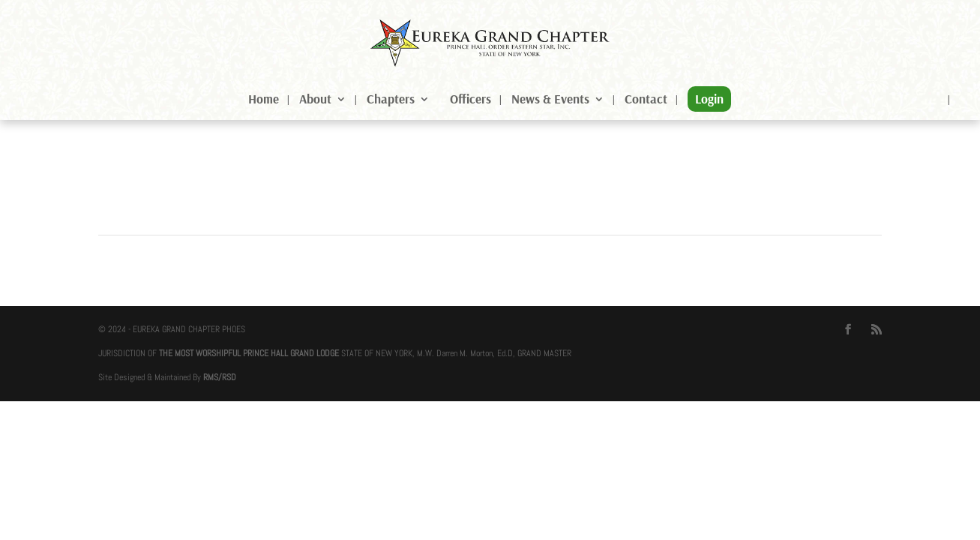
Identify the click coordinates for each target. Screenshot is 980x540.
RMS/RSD (220, 377)
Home (264, 100)
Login (709, 99)
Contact (646, 100)
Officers (471, 100)
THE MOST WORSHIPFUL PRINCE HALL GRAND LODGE (249, 353)
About (315, 100)
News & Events (550, 100)
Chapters (391, 100)
